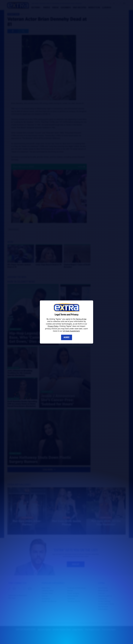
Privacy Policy (53, 326)
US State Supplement (71, 331)
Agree (67, 337)
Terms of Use (81, 319)
